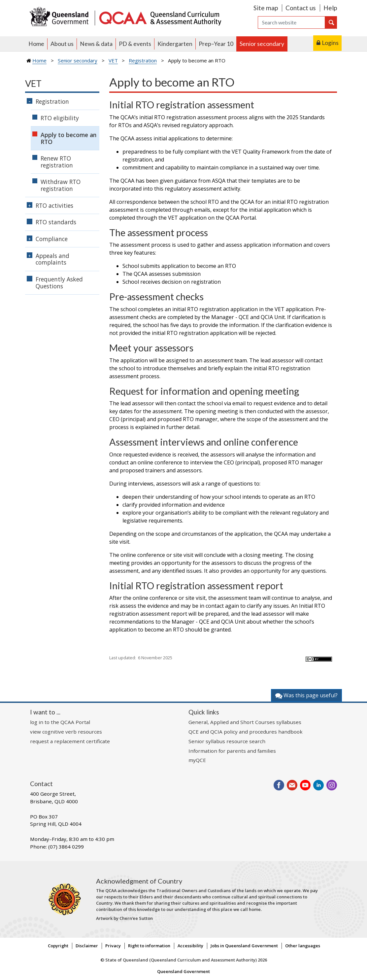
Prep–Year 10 (216, 44)
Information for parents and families (232, 751)
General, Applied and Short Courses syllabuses (245, 722)
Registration (143, 60)
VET (113, 60)
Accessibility (190, 946)
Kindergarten (175, 44)
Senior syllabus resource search (227, 741)
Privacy (113, 946)
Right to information (149, 946)
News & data (96, 44)
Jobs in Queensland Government (244, 946)
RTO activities (54, 205)
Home (36, 44)
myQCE (197, 760)
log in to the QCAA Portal (60, 722)
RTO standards (56, 222)
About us (62, 44)
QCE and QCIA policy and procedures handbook (246, 732)
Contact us (301, 8)
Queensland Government (183, 971)
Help (330, 8)
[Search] (291, 22)
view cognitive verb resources (66, 732)
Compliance (52, 239)
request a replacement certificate (70, 741)
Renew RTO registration (57, 162)
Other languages (303, 946)
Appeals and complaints (52, 259)
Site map (266, 8)
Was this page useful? (306, 695)
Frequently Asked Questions (59, 283)
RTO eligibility (60, 118)
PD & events (135, 44)
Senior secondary (262, 44)
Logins (330, 43)
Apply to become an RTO (68, 138)
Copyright (58, 946)
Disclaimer (87, 946)
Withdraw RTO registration (61, 185)
